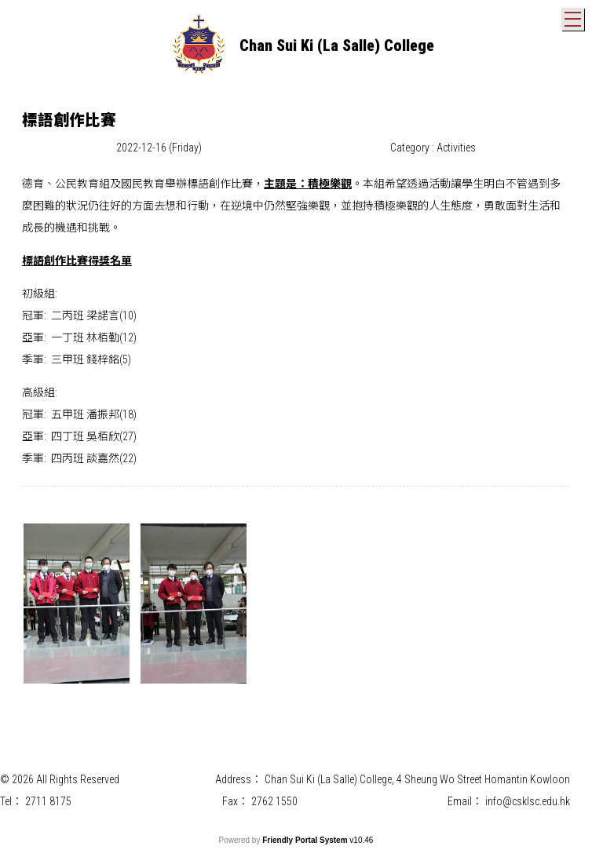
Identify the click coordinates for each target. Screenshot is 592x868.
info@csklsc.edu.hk (528, 801)
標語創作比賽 (220, 184)
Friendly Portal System (306, 840)
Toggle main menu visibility (574, 16)
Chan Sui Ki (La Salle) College (337, 46)
